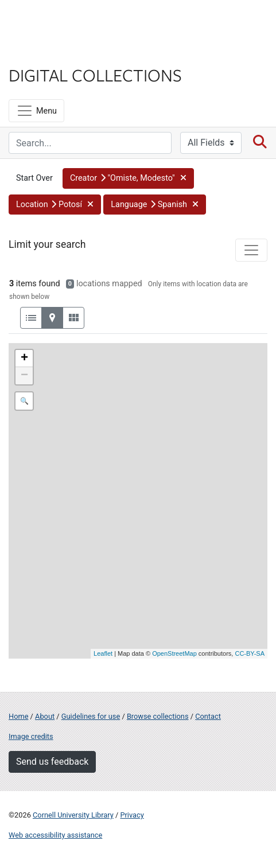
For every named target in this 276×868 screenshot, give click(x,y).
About (45, 716)
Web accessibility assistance (55, 835)
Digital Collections (95, 75)
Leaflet (103, 653)
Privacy (132, 815)
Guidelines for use (91, 716)
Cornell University (66, 22)
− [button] (24, 376)
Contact (208, 716)
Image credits (31, 736)
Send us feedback (52, 762)
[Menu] (36, 111)
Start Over (34, 178)
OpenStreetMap (174, 653)
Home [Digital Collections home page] (18, 716)
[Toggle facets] (251, 250)
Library (43, 52)
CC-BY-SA (250, 653)
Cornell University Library (73, 815)
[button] (128, 178)
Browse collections (158, 716)
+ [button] (24, 359)
